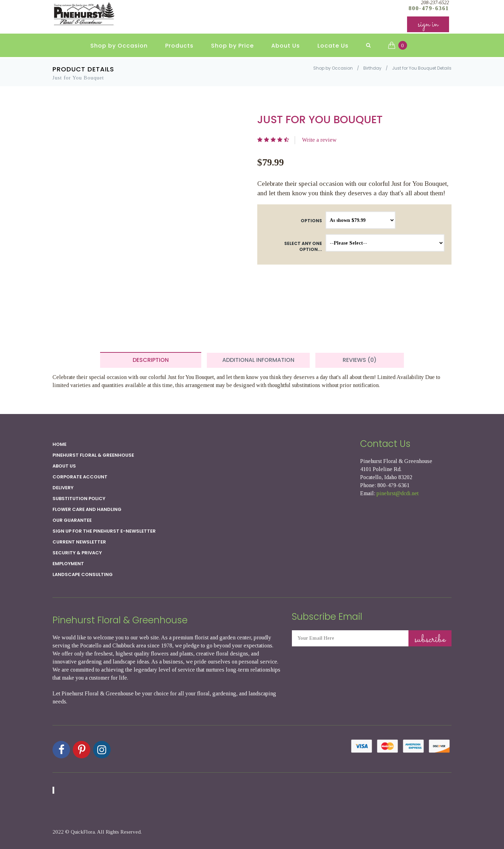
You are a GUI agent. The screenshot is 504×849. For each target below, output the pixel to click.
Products (179, 46)
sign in (428, 24)
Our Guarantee (72, 520)
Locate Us (333, 46)
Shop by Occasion (119, 46)
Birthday (372, 68)
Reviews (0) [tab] (360, 360)
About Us (286, 46)
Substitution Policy (79, 499)
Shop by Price (232, 46)
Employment (68, 564)
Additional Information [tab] (258, 360)
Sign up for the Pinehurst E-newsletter (104, 531)
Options (311, 221)
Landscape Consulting (83, 574)
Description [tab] (151, 360)
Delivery (63, 488)
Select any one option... (303, 246)
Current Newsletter (79, 542)
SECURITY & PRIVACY (77, 553)
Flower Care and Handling (87, 509)
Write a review (319, 140)
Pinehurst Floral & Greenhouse (93, 455)
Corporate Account (80, 477)
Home (59, 444)
